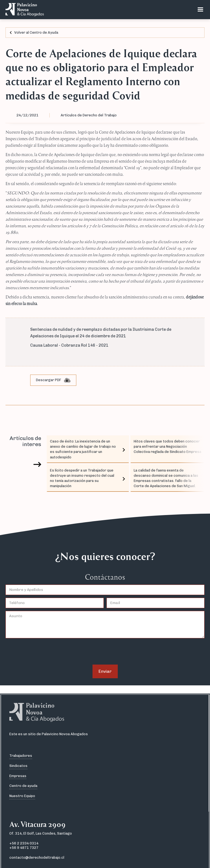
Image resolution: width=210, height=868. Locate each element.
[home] (23, 10)
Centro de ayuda (23, 786)
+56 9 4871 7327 (24, 848)
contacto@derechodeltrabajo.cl (37, 857)
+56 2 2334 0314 (24, 843)
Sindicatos (18, 766)
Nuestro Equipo (22, 796)
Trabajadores (21, 756)
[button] (200, 10)
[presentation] (47, 652)
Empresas (18, 776)
